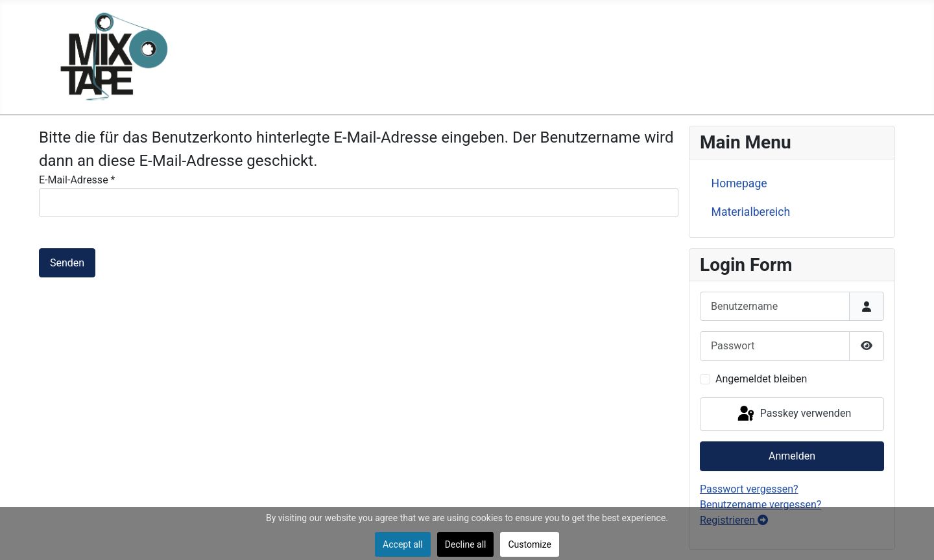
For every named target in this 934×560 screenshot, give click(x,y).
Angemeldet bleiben (761, 379)
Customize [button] (529, 544)
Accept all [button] (403, 544)
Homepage (739, 183)
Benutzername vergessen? (760, 505)
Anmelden (792, 456)
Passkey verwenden (793, 414)
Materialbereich (751, 212)
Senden (67, 263)
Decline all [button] (466, 544)
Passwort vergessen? (749, 489)
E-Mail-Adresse (77, 180)
